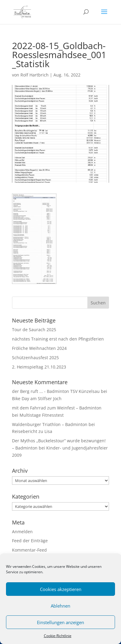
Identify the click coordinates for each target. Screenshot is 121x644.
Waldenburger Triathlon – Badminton (50, 424)
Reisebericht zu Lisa (32, 431)
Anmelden (22, 532)
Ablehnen (60, 606)
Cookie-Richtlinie (58, 636)
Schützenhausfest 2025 (35, 358)
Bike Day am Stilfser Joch (37, 398)
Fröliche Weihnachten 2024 (39, 348)
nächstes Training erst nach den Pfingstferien (58, 339)
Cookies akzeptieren (61, 589)
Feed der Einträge (30, 541)
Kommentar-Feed (29, 550)
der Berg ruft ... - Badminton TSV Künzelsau (56, 391)
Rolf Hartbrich (35, 75)
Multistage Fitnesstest (42, 415)
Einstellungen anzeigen (60, 622)
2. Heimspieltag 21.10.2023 (39, 367)
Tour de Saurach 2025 (34, 330)
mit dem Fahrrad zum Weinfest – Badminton (57, 408)
